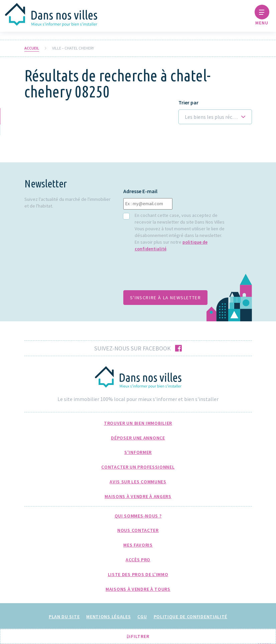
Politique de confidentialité (191, 617)
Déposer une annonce (138, 438)
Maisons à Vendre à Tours (138, 589)
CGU (142, 617)
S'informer (138, 452)
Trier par (188, 103)
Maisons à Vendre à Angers (138, 496)
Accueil (32, 48)
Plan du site (64, 617)
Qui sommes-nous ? (138, 516)
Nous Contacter (138, 530)
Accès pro (138, 560)
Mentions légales (108, 617)
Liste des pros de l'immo (138, 574)
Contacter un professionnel (138, 467)
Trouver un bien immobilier (138, 423)
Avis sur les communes (138, 482)
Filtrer (138, 636)
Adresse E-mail (140, 191)
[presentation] (174, 274)
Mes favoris (138, 545)
